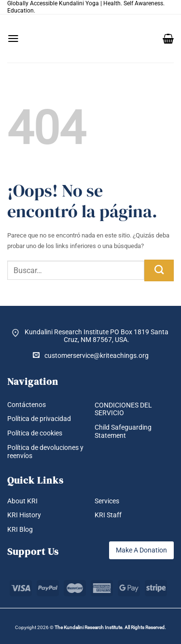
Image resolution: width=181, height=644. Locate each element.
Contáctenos (27, 405)
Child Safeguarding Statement (123, 431)
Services (107, 501)
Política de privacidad (39, 419)
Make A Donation (141, 550)
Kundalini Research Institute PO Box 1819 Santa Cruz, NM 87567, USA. (97, 336)
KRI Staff (108, 515)
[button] (13, 39)
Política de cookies (35, 433)
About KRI (22, 501)
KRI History (24, 515)
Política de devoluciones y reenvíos (45, 452)
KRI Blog (20, 529)
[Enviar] (159, 270)
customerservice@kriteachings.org (91, 355)
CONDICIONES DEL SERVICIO (123, 409)
